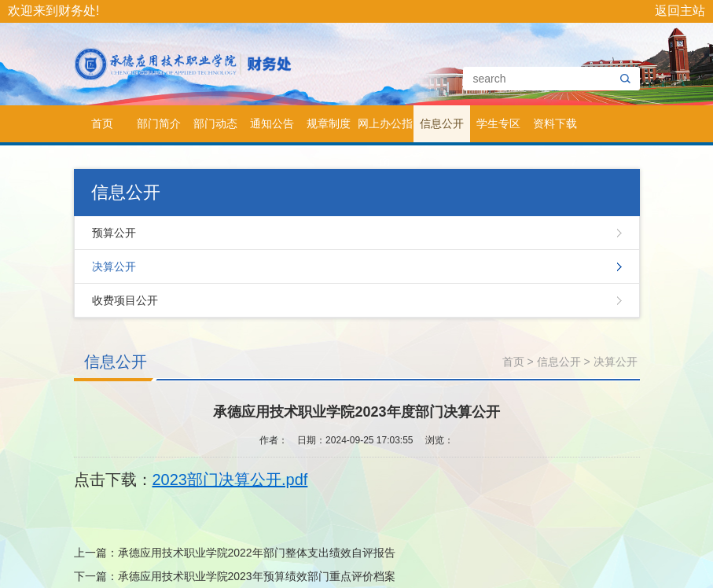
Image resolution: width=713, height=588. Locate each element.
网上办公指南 (385, 130)
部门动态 (215, 123)
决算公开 (114, 266)
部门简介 (159, 123)
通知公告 (272, 123)
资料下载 (555, 123)
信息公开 (442, 123)
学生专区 (498, 123)
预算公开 (114, 233)
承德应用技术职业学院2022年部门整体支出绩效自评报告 (257, 553)
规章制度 (329, 123)
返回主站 (680, 11)
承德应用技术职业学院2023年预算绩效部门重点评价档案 (257, 576)
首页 (102, 123)
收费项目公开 (125, 300)
